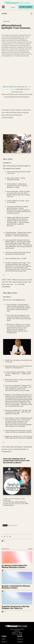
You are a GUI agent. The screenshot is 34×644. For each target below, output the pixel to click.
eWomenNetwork (21, 502)
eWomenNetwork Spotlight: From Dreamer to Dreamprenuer (16, 27)
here (30, 447)
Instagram (20, 642)
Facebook (20, 639)
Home (4, 639)
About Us (4, 642)
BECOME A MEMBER (26, 7)
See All (30, 549)
